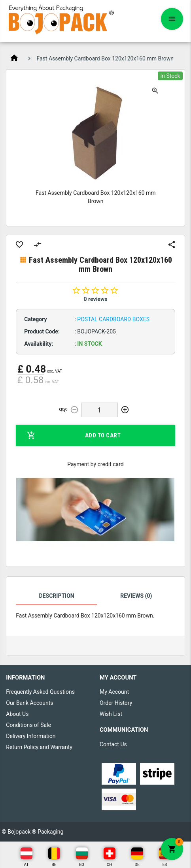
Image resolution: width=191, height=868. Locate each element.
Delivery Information (31, 736)
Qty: (63, 410)
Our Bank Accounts (29, 703)
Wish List (111, 714)
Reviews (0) (136, 596)
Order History (116, 703)
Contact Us (113, 744)
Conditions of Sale (28, 725)
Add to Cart (74, 435)
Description (57, 596)
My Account (114, 692)
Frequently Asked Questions (40, 692)
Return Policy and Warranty (39, 747)
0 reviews (96, 299)
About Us (17, 714)
